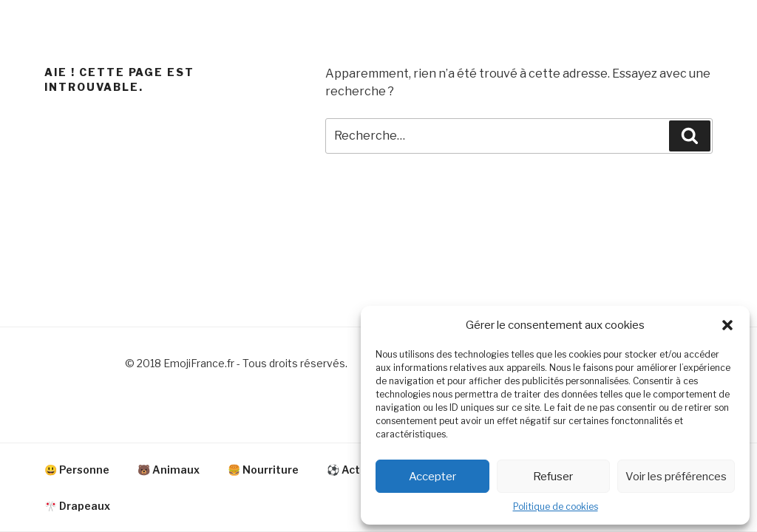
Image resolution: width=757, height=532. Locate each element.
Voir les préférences (676, 477)
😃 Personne (77, 470)
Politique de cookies (556, 507)
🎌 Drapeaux (77, 506)
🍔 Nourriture (263, 470)
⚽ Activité (355, 470)
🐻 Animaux (169, 470)
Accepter (432, 477)
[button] (727, 325)
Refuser (553, 477)
